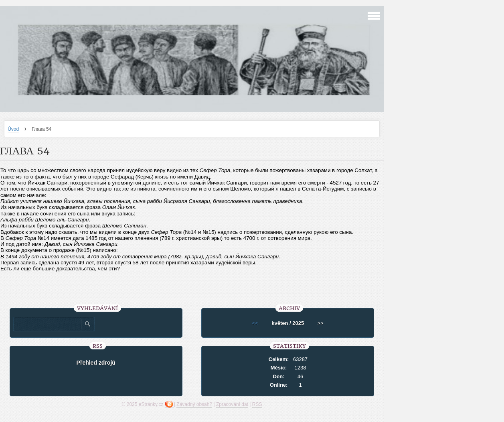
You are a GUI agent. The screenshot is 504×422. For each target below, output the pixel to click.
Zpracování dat (232, 404)
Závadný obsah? (194, 404)
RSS (257, 404)
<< (255, 323)
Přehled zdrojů (96, 363)
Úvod (13, 129)
